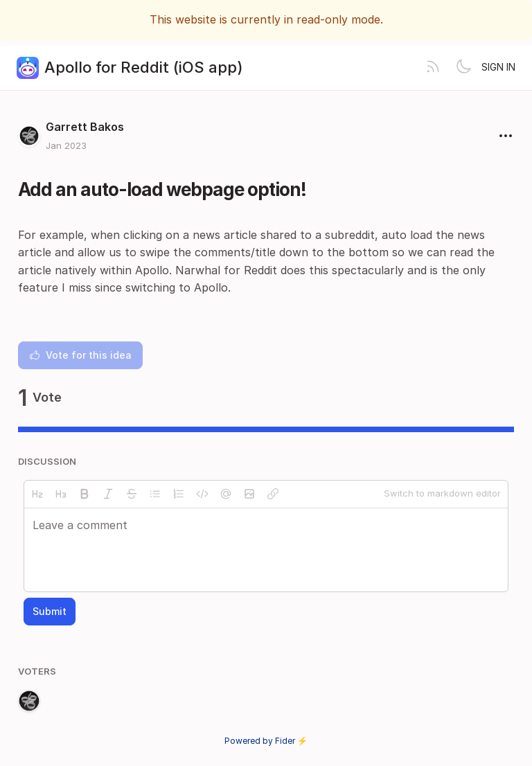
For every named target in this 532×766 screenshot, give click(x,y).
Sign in (498, 67)
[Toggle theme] (463, 68)
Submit (50, 611)
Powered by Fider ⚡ (266, 741)
